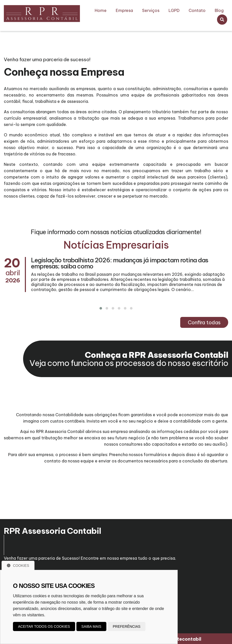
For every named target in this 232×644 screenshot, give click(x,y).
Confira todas (204, 322)
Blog (219, 10)
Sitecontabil (187, 638)
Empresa (124, 10)
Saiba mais (92, 626)
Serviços (151, 10)
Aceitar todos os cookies (44, 626)
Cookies (18, 566)
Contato (197, 10)
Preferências (127, 626)
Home (101, 10)
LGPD (174, 10)
